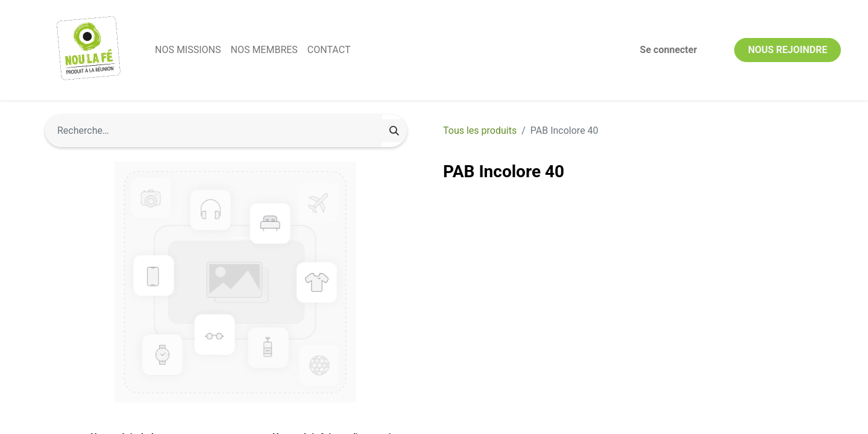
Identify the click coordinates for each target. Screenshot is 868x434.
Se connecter (669, 50)
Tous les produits (480, 131)
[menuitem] (188, 50)
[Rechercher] (394, 131)
